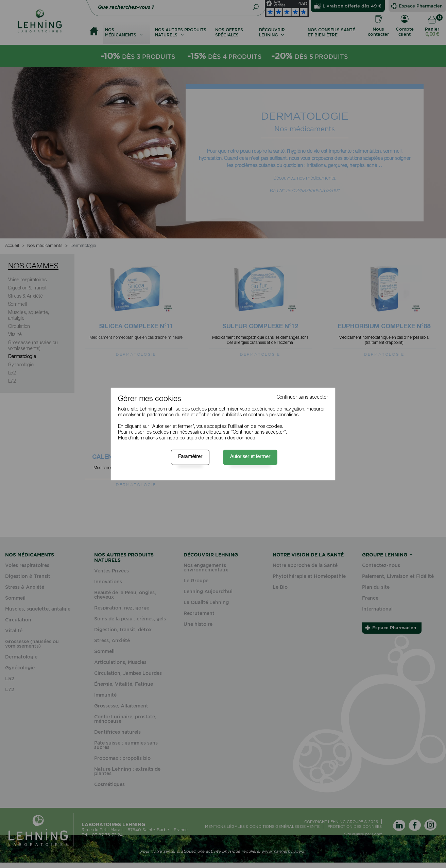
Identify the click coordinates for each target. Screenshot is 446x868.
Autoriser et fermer (250, 457)
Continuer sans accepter (302, 398)
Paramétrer (190, 457)
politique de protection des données (217, 438)
